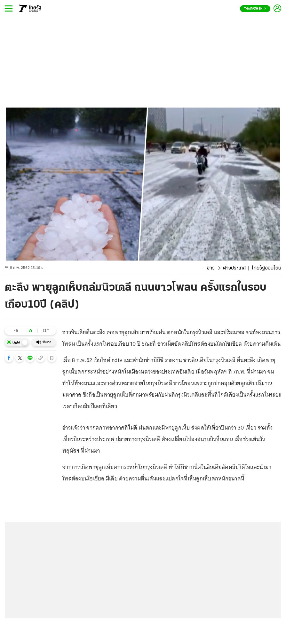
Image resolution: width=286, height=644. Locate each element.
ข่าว (211, 268)
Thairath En (255, 9)
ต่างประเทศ (234, 268)
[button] (9, 358)
